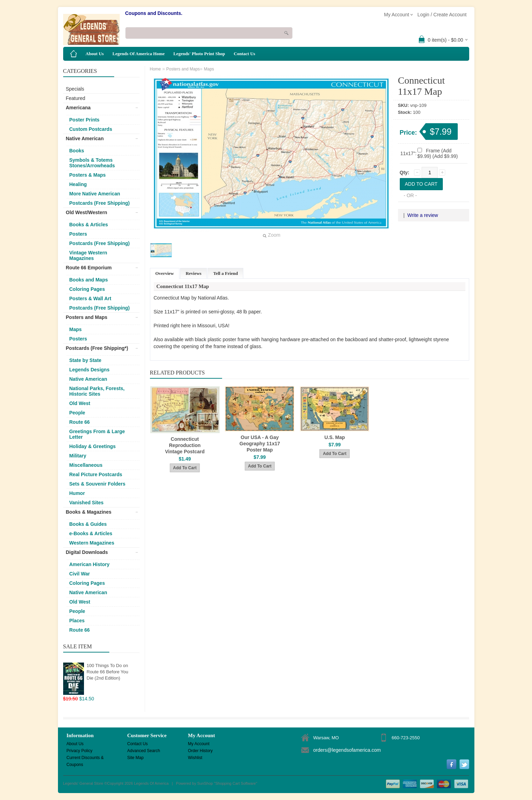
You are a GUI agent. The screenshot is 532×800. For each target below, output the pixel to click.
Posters (78, 234)
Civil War (80, 574)
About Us (95, 54)
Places (77, 621)
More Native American (95, 194)
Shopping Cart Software (235, 783)
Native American (85, 138)
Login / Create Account (442, 15)
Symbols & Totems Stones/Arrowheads (92, 163)
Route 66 (80, 422)
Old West (80, 403)
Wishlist (195, 758)
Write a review (423, 215)
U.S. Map (335, 437)
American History (90, 564)
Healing (78, 184)
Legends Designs (90, 370)
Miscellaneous (86, 465)
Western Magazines (92, 543)
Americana (78, 108)
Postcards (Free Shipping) (100, 203)
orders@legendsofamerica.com (347, 750)
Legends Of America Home (139, 54)
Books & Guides (88, 524)
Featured (76, 98)
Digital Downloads (87, 552)
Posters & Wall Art (90, 298)
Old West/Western (87, 212)
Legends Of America (151, 783)
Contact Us (245, 54)
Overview (165, 273)
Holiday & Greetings (93, 446)
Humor (77, 493)
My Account (199, 744)
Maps (76, 329)
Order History (200, 751)
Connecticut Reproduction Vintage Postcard (185, 445)
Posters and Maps (87, 317)
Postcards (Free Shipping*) (97, 348)
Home (155, 69)
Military (78, 456)
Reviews (194, 273)
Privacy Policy (80, 751)
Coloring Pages (87, 289)
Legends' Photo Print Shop (199, 54)
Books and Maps (89, 280)
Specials (75, 89)
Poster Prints (85, 120)
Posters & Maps (88, 175)
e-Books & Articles (91, 533)
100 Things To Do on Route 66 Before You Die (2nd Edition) (108, 672)
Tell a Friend (225, 273)
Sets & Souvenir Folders (98, 484)
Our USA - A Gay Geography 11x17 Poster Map (260, 444)
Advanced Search (144, 751)
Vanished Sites (87, 503)
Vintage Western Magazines (88, 255)
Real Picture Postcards (96, 474)
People (77, 413)
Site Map (136, 758)
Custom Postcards (91, 129)
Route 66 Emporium (89, 268)
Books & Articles (89, 225)
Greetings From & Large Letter (97, 434)
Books (77, 151)
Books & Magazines (89, 512)
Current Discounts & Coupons (85, 758)
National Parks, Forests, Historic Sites (97, 391)
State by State (86, 360)
